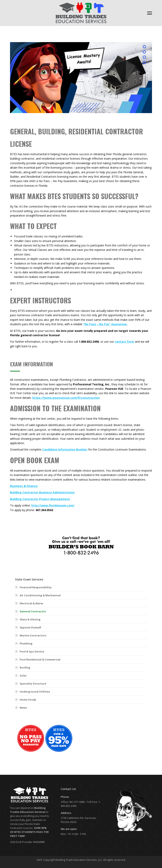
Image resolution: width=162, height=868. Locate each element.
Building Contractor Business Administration (42, 492)
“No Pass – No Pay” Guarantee (105, 324)
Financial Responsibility (36, 587)
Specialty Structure (33, 684)
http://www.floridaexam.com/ (53, 505)
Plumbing (26, 643)
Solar (23, 676)
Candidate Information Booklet (65, 449)
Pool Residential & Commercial (40, 659)
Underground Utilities (35, 692)
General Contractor (33, 611)
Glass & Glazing (30, 619)
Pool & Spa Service (32, 651)
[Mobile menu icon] (150, 13)
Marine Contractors (33, 635)
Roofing (25, 667)
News (23, 708)
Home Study (28, 700)
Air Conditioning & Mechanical (40, 595)
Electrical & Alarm (31, 603)
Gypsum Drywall (30, 627)
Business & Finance (24, 486)
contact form (124, 342)
